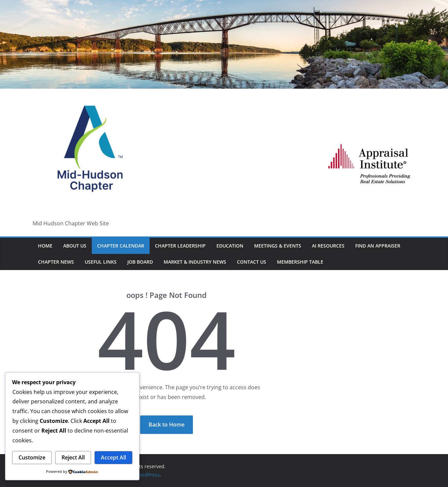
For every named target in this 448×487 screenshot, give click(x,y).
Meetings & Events (278, 246)
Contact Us (252, 262)
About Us (75, 246)
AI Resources (328, 246)
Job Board (140, 262)
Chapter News (56, 262)
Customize (32, 457)
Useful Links (101, 262)
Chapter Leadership (180, 246)
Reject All (73, 457)
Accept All (113, 457)
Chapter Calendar (121, 246)
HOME (45, 246)
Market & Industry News (195, 262)
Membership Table (300, 262)
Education (230, 246)
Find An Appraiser (378, 246)
